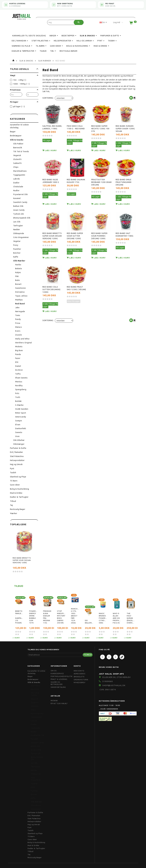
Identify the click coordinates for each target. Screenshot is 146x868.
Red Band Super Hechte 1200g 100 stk (100, 127)
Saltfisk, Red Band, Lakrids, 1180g (52, 126)
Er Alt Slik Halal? (59, 703)
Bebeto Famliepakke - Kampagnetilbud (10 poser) (19, 617)
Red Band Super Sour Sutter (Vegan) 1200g (75, 229)
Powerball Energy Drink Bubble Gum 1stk (33, 617)
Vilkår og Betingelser (57, 683)
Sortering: (48, 98)
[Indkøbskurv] (133, 23)
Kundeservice (57, 673)
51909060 (108, 681)
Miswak (54, 701)
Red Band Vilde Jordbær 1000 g (51, 176)
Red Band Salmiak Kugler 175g (76, 176)
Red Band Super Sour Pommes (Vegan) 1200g (99, 229)
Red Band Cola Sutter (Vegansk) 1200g (51, 280)
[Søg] (79, 22)
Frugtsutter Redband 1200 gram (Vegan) (101, 178)
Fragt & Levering (59, 679)
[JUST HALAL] (21, 16)
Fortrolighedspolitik (62, 676)
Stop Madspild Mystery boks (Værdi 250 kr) (61, 617)
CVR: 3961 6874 (108, 690)
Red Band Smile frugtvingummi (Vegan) (124, 178)
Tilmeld (88, 655)
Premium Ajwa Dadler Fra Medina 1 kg (47, 617)
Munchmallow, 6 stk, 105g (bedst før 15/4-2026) (75, 616)
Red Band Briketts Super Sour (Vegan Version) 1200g (22, 560)
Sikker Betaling (58, 687)
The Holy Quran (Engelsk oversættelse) (131, 618)
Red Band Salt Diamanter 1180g (125, 227)
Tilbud (19, 586)
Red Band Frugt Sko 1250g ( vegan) (76, 278)
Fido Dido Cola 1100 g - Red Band (76, 126)
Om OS (54, 671)
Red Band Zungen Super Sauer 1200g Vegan (125, 127)
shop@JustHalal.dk (114, 685)
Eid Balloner (89, 622)
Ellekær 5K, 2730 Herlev (117, 677)
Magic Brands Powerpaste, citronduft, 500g (103, 618)
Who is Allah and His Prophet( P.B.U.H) (117, 618)
